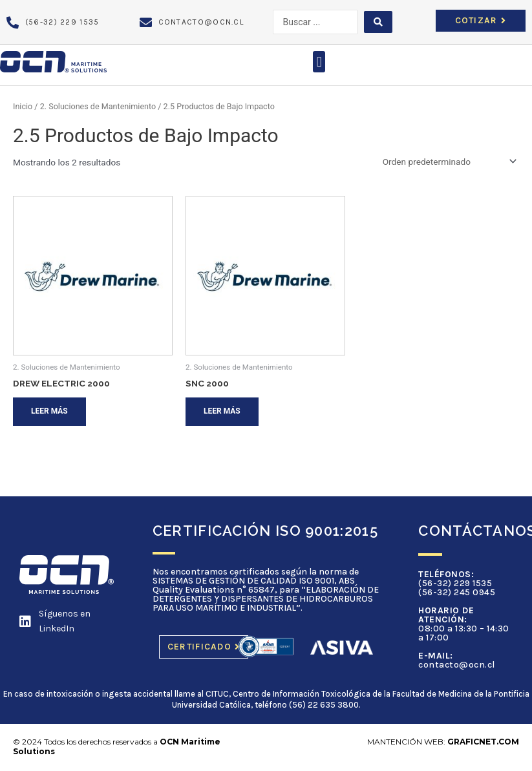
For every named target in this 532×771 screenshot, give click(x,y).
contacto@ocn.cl (457, 665)
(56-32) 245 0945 (457, 592)
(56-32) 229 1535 (455, 583)
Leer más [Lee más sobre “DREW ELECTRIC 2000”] (49, 411)
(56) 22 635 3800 (324, 705)
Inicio (23, 106)
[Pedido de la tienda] (447, 162)
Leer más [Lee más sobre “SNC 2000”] (222, 411)
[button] (319, 62)
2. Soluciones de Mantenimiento (98, 106)
